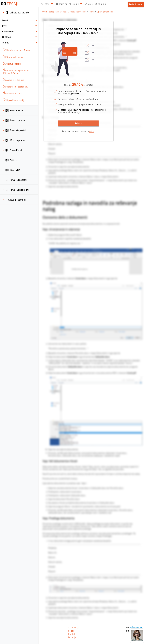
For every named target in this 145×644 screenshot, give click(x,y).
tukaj (92, 132)
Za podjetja (74, 628)
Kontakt (72, 634)
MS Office (61, 12)
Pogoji (71, 631)
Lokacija (72, 637)
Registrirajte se (136, 4)
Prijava (78, 123)
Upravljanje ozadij (105, 12)
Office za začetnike (77, 12)
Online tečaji (48, 12)
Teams (92, 12)
